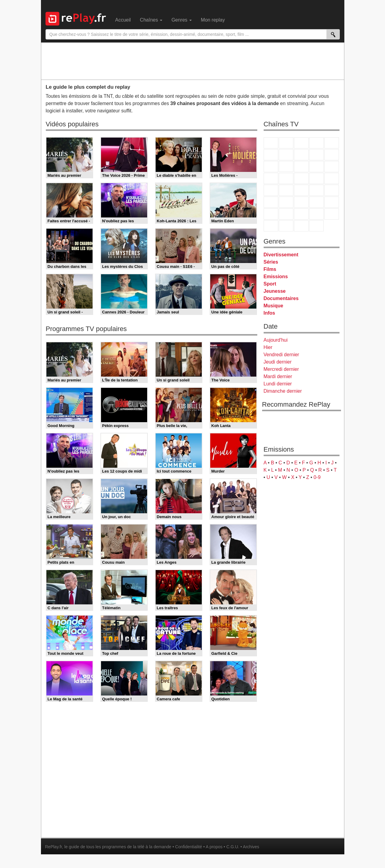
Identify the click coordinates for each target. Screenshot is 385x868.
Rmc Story (271, 178)
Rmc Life (286, 178)
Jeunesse (275, 291)
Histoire (316, 226)
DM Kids (332, 214)
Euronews (271, 202)
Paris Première (316, 178)
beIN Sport (301, 202)
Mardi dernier (278, 376)
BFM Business (332, 190)
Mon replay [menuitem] (213, 20)
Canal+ (316, 143)
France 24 (286, 202)
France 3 (301, 143)
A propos (214, 847)
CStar (286, 166)
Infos (269, 313)
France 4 (271, 167)
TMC (316, 155)
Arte (286, 155)
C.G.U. (233, 847)
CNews (301, 190)
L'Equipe (332, 202)
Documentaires (281, 298)
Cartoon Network (301, 214)
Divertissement (281, 255)
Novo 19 (271, 190)
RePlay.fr (54, 847)
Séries (271, 262)
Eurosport (316, 202)
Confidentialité (189, 847)
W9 (301, 155)
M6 (271, 155)
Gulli (271, 214)
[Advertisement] (193, 61)
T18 (332, 178)
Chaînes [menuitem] (151, 20)
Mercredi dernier (281, 369)
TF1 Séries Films (301, 167)
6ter (316, 167)
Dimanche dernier (283, 391)
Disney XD (316, 214)
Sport (270, 284)
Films (270, 269)
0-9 (317, 477)
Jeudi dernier (278, 362)
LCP (286, 226)
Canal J (286, 214)
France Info (286, 190)
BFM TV (316, 190)
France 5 (332, 143)
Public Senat (301, 226)
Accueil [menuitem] (123, 20)
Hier (268, 347)
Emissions (276, 277)
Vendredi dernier (281, 355)
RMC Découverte (332, 167)
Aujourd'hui (276, 340)
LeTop (271, 226)
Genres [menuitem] (182, 20)
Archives (251, 847)
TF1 (271, 143)
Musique (274, 306)
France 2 (286, 143)
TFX (332, 155)
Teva (301, 178)
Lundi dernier (278, 384)
